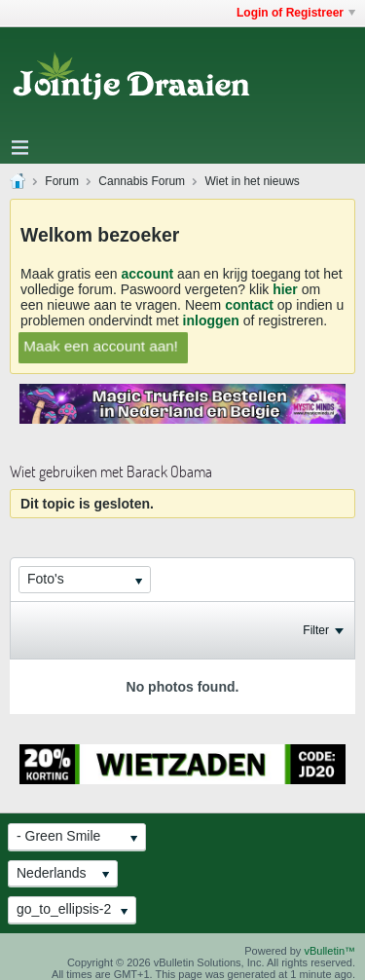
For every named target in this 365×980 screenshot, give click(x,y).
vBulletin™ (329, 951)
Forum (62, 181)
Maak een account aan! (101, 345)
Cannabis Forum (142, 181)
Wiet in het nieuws (252, 181)
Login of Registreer (296, 13)
